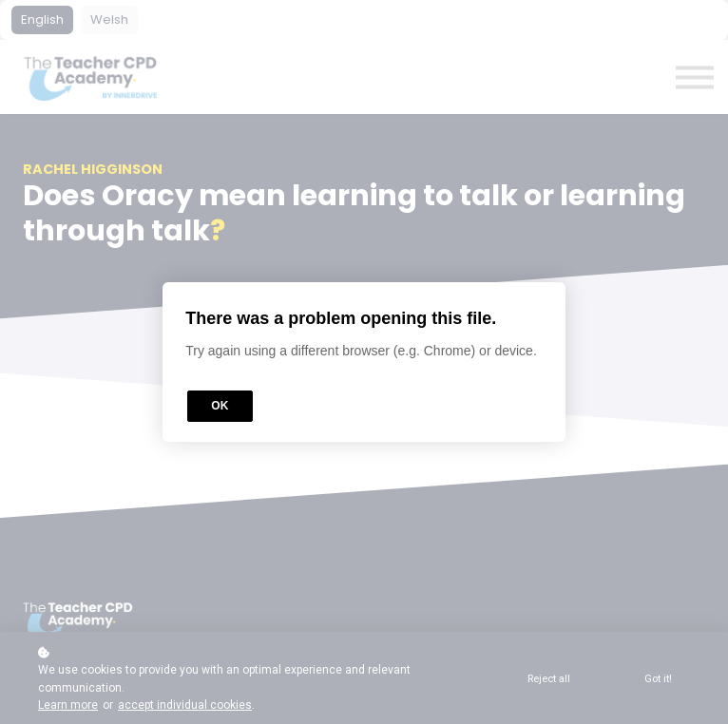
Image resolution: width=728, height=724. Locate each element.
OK (220, 406)
